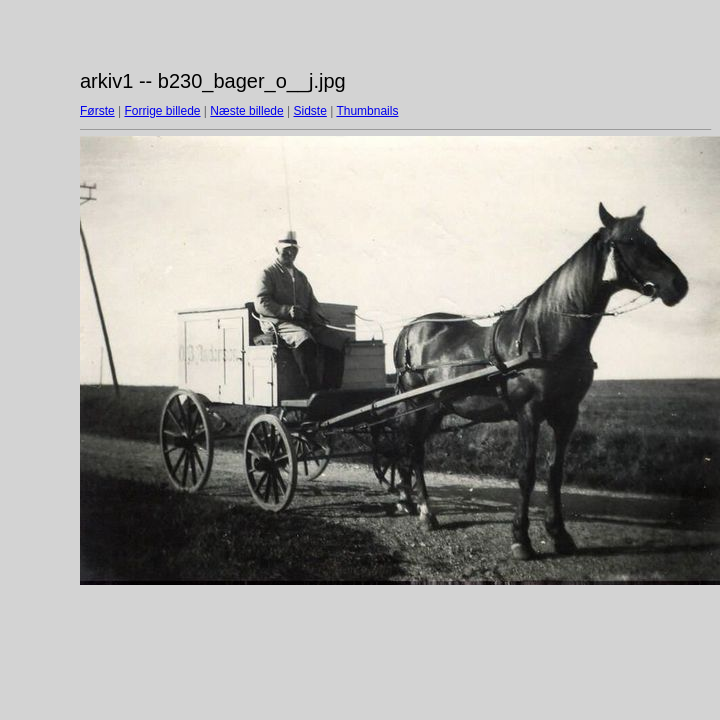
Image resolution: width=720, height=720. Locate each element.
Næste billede (246, 111)
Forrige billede (162, 111)
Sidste (309, 111)
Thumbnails (367, 111)
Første (97, 111)
